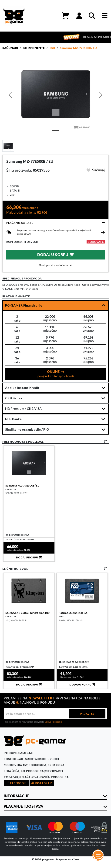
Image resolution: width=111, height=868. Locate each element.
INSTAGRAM (42, 783)
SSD (52, 48)
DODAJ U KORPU (55, 255)
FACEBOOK (16, 783)
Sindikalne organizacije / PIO (27, 429)
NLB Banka (13, 419)
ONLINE (56, 374)
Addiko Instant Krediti (23, 388)
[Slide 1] (8, 146)
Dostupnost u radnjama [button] (55, 265)
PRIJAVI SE (87, 714)
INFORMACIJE (17, 796)
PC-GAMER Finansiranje (24, 305)
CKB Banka (14, 398)
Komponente (34, 48)
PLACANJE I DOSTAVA (24, 806)
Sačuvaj (96, 170)
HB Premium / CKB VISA (23, 408)
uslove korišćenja (53, 722)
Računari (10, 48)
